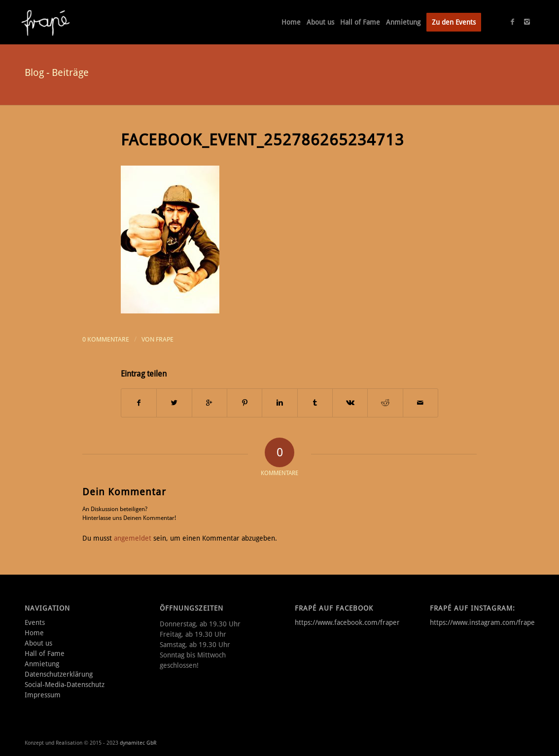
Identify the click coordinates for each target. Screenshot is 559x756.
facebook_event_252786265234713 (262, 140)
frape (165, 339)
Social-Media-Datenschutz (65, 685)
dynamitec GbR (138, 743)
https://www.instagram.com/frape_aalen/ (493, 622)
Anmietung (42, 664)
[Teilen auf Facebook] (139, 403)
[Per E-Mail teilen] (420, 403)
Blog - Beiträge (57, 72)
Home (34, 633)
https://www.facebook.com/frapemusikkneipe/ (367, 622)
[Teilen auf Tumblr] (315, 403)
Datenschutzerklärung (59, 674)
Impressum (43, 695)
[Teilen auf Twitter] (174, 403)
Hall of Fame (45, 653)
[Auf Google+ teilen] (210, 403)
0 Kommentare (106, 339)
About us (38, 643)
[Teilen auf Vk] (350, 403)
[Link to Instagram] (527, 22)
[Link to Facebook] (512, 22)
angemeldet (133, 538)
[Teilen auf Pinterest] (245, 403)
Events (35, 622)
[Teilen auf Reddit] (385, 403)
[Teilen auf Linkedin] (279, 403)
